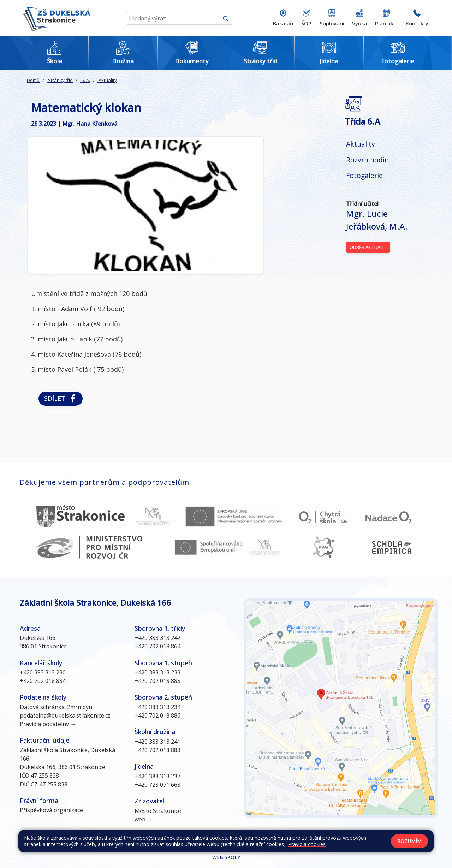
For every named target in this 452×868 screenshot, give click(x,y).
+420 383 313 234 (157, 707)
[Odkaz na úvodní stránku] (55, 18)
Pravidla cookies (307, 844)
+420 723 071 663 (157, 785)
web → (144, 819)
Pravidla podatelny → (48, 724)
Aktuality (107, 80)
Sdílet (61, 399)
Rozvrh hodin (367, 160)
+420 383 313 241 (157, 742)
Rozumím (409, 841)
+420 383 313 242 (157, 638)
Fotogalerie (364, 175)
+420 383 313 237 (157, 776)
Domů (33, 80)
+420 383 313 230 (43, 672)
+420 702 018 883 (157, 750)
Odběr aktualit (368, 247)
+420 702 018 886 (157, 715)
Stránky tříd (60, 80)
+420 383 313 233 (157, 672)
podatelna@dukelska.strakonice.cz (65, 715)
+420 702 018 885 (157, 681)
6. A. (85, 80)
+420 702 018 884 (43, 681)
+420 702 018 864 (157, 646)
